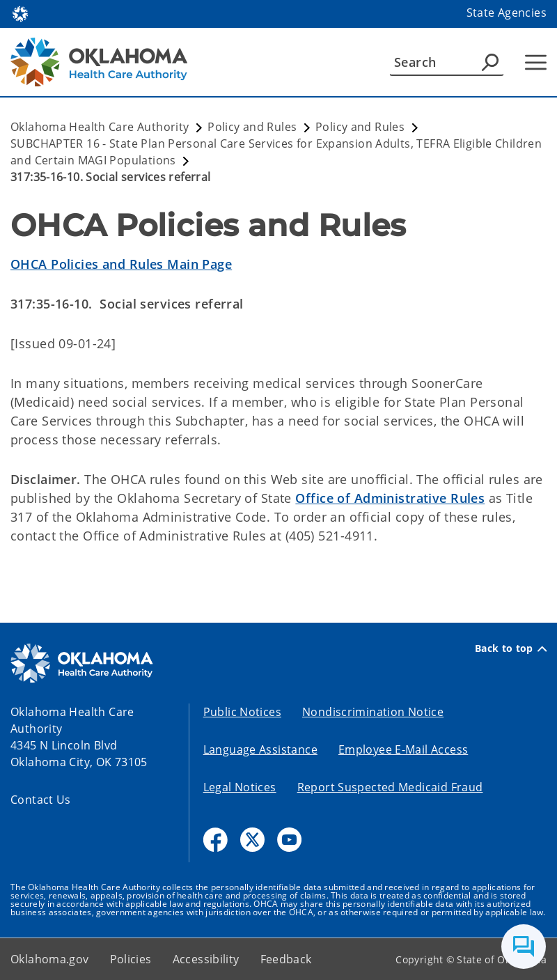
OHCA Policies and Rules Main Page (121, 264)
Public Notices (242, 712)
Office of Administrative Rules (390, 498)
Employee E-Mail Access (403, 749)
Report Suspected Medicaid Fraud (390, 787)
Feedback (286, 959)
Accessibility (206, 959)
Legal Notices (240, 787)
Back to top (511, 648)
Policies (131, 959)
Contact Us (41, 800)
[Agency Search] (490, 62)
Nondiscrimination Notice (373, 712)
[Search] (447, 62)
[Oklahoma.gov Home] (20, 13)
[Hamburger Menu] (536, 62)
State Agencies (507, 13)
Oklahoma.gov (50, 959)
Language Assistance (260, 749)
